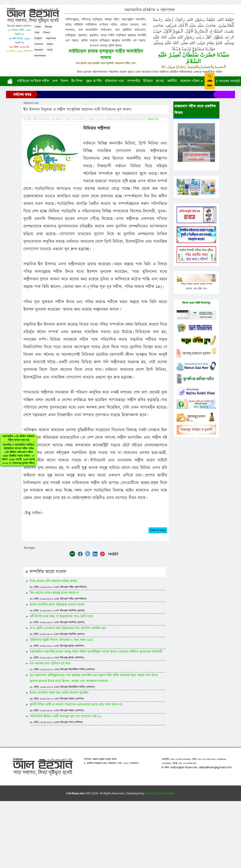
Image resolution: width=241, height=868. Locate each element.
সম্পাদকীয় (134, 81)
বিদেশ (64, 81)
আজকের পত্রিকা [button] (190, 81)
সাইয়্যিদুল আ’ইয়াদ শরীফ (33, 81)
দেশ (55, 81)
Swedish (39, 50)
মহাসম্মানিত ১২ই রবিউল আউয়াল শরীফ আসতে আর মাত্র (16, 453)
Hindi (50, 50)
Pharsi (47, 33)
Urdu (37, 33)
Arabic (38, 27)
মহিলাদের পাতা (114, 81)
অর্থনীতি (172, 81)
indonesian (40, 56)
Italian (50, 44)
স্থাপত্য (160, 81)
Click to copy (158, 530)
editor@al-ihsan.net (184, 767)
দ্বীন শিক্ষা (77, 81)
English (38, 38)
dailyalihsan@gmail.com (215, 767)
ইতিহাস (148, 81)
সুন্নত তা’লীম (94, 81)
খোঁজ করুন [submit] (210, 81)
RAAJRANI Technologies (160, 793)
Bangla (48, 27)
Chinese (39, 44)
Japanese (51, 38)
